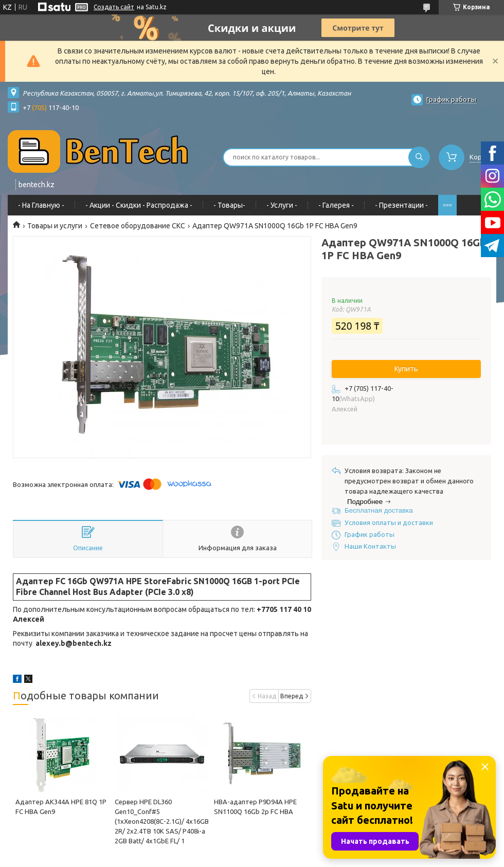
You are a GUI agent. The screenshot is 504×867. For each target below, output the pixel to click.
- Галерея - (336, 205)
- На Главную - (41, 205)
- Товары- (229, 205)
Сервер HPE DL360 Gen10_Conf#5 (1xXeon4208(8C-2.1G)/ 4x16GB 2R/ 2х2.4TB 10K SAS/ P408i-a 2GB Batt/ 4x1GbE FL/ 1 (162, 821)
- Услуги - (282, 205)
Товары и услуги (55, 226)
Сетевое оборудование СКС (138, 226)
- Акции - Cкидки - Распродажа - (139, 205)
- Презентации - (401, 205)
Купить (406, 369)
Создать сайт (114, 7)
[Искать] (419, 157)
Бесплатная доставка (379, 510)
